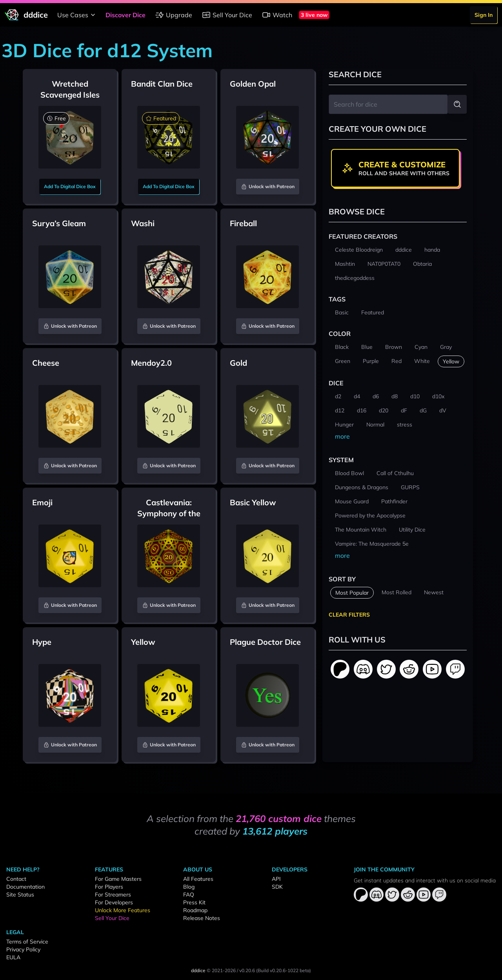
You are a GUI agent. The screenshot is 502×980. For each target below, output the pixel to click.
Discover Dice (125, 15)
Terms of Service (27, 942)
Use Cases (77, 15)
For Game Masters (118, 879)
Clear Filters (349, 615)
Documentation (25, 887)
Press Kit (194, 902)
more (342, 436)
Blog (189, 887)
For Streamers (113, 895)
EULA (13, 957)
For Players (109, 887)
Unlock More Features (123, 910)
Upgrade (174, 15)
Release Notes (202, 918)
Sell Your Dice (227, 15)
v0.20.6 (247, 970)
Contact (16, 879)
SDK (277, 887)
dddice (198, 970)
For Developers (114, 902)
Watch (277, 15)
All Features (198, 879)
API (276, 879)
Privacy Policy (23, 949)
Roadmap (195, 910)
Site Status (20, 895)
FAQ (189, 895)
